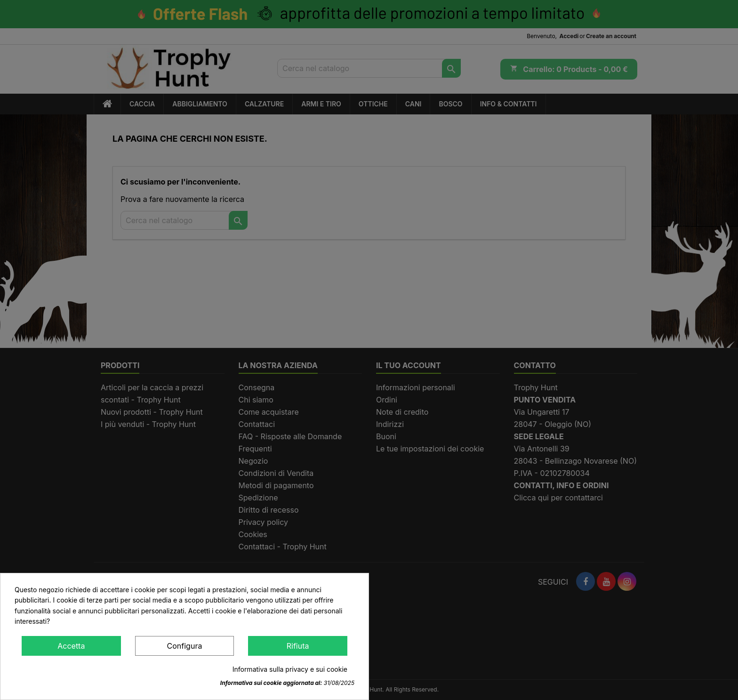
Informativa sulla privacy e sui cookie (290, 669)
